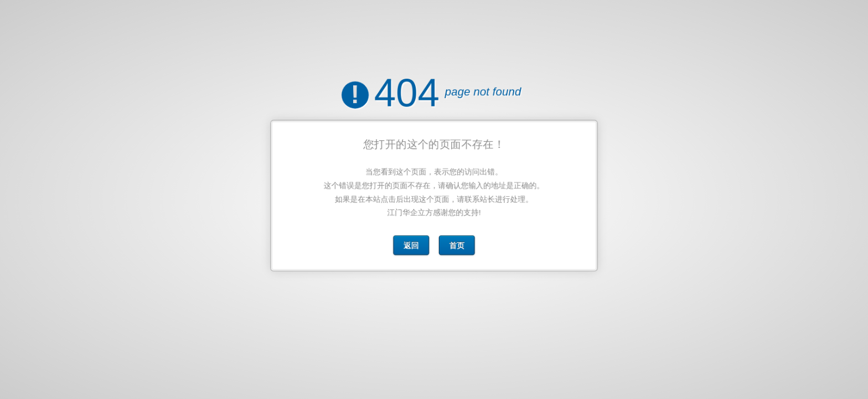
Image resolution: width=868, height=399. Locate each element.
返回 (412, 242)
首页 (456, 242)
